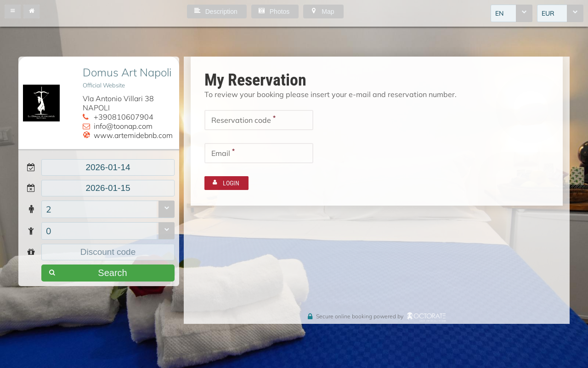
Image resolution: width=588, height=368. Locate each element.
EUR (548, 13)
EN (499, 13)
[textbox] (108, 167)
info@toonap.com (123, 126)
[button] (13, 11)
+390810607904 (124, 117)
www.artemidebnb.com (133, 135)
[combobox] (512, 13)
